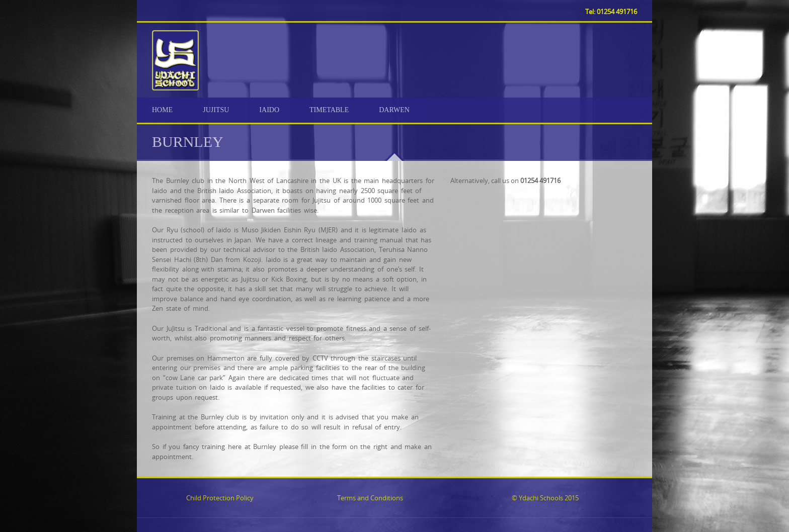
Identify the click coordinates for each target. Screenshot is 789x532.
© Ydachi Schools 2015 (545, 498)
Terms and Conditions (370, 498)
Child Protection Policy (220, 498)
